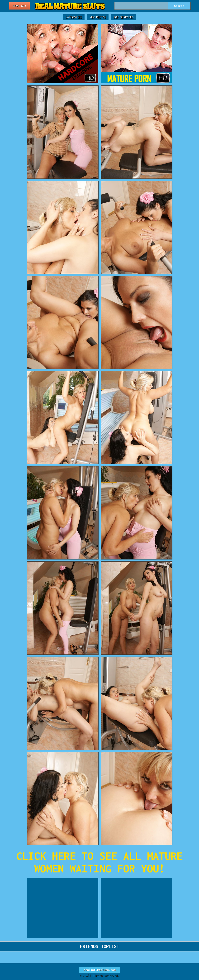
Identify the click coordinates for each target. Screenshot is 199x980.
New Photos (98, 17)
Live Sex (19, 6)
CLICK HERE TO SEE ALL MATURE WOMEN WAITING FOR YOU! (99, 862)
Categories (74, 17)
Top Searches (123, 17)
